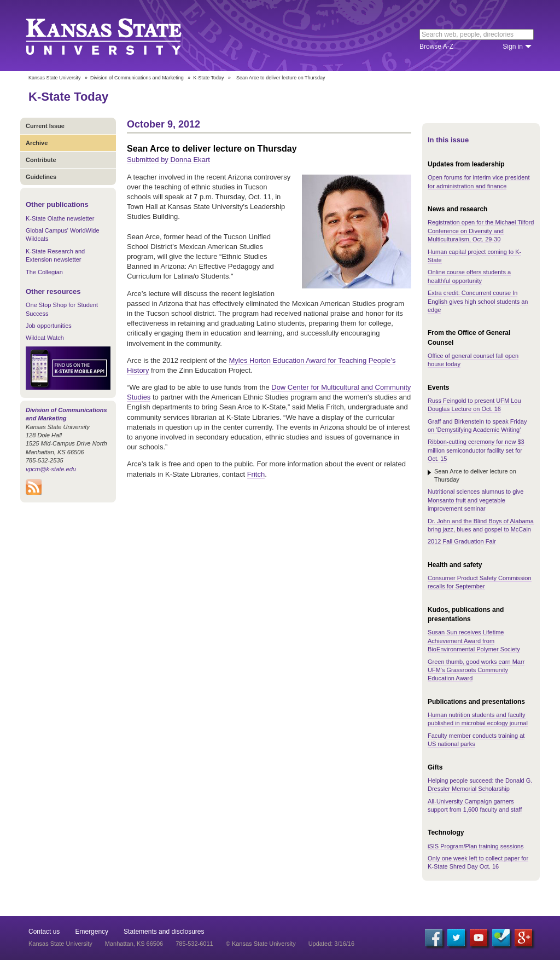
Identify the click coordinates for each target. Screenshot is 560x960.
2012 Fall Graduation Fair (462, 541)
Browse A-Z (436, 47)
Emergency (92, 932)
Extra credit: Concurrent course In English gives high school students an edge (478, 301)
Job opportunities (49, 326)
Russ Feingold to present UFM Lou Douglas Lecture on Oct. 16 (474, 405)
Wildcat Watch (45, 338)
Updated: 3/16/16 (331, 944)
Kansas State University (117, 36)
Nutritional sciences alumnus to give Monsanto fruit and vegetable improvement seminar (476, 500)
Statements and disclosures (164, 932)
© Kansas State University (261, 944)
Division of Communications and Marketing (137, 78)
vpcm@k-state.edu (51, 469)
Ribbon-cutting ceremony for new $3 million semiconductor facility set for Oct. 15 (476, 450)
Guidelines (41, 177)
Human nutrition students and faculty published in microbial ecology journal (478, 719)
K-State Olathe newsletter (60, 218)
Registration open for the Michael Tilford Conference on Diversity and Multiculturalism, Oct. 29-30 (481, 231)
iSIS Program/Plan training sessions (476, 846)
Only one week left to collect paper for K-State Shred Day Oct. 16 (478, 862)
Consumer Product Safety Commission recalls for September (480, 582)
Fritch (256, 474)
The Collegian (44, 272)
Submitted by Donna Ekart (168, 160)
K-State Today (208, 78)
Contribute (41, 160)
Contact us (44, 932)
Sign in (513, 47)
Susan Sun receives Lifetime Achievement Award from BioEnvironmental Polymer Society (474, 641)
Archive (37, 143)
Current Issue (45, 126)
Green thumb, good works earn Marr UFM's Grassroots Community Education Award (476, 670)
